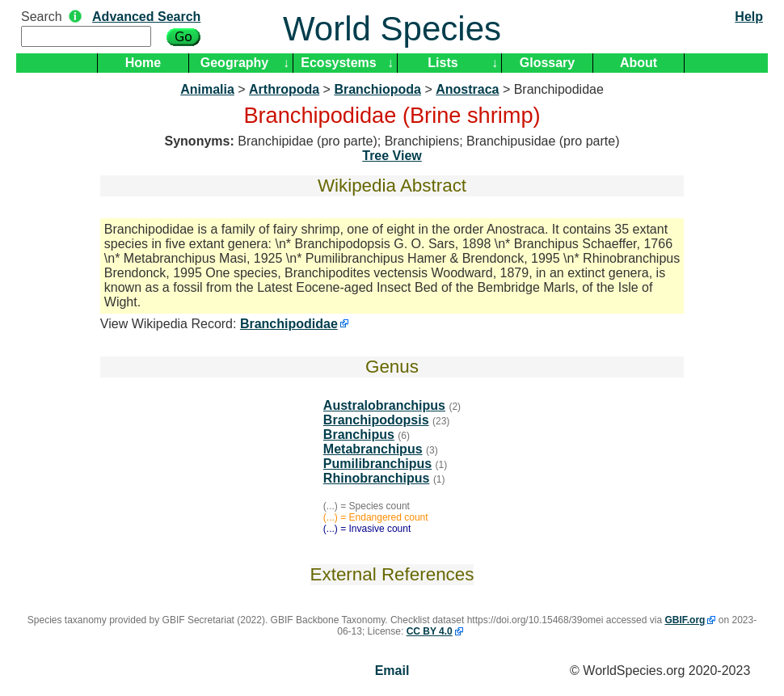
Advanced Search (146, 17)
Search (42, 17)
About (639, 63)
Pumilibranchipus (377, 464)
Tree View (392, 156)
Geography (234, 63)
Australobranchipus (384, 405)
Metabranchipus (373, 449)
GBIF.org (685, 620)
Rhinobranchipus (377, 478)
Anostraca (467, 89)
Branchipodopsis (376, 420)
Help (749, 17)
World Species (392, 29)
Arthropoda (284, 89)
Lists (443, 63)
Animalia (207, 89)
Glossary (547, 63)
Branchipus (359, 434)
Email (392, 671)
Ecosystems (338, 63)
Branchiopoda (377, 89)
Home (143, 63)
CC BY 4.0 (430, 631)
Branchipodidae (289, 324)
